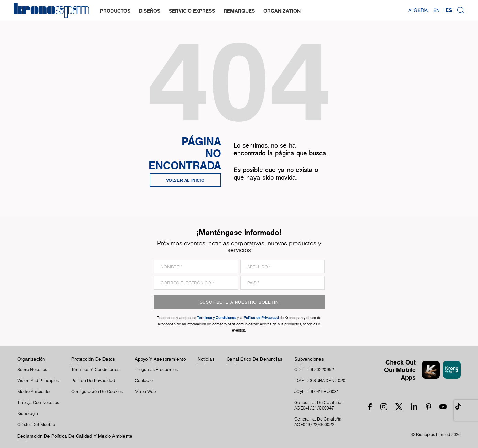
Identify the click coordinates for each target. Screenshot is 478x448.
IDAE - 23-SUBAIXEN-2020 (320, 381)
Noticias (206, 359)
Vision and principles (38, 381)
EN (437, 10)
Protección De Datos (93, 359)
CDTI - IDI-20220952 (314, 370)
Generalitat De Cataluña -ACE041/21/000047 (319, 405)
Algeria (418, 10)
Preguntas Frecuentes (156, 370)
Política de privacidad (93, 381)
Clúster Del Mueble (36, 425)
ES (449, 10)
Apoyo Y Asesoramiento (160, 359)
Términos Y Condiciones (95, 370)
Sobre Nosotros (32, 370)
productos (115, 11)
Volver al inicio (185, 180)
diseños (150, 11)
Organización (31, 359)
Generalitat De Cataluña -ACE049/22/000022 (319, 422)
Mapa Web (145, 392)
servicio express (192, 11)
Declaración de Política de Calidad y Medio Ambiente (75, 436)
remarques (239, 11)
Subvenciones (309, 359)
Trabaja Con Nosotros (38, 403)
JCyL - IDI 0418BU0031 (317, 392)
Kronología (28, 414)
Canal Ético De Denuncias (254, 359)
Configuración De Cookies (97, 392)
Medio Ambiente (33, 392)
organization (282, 11)
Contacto (144, 381)
